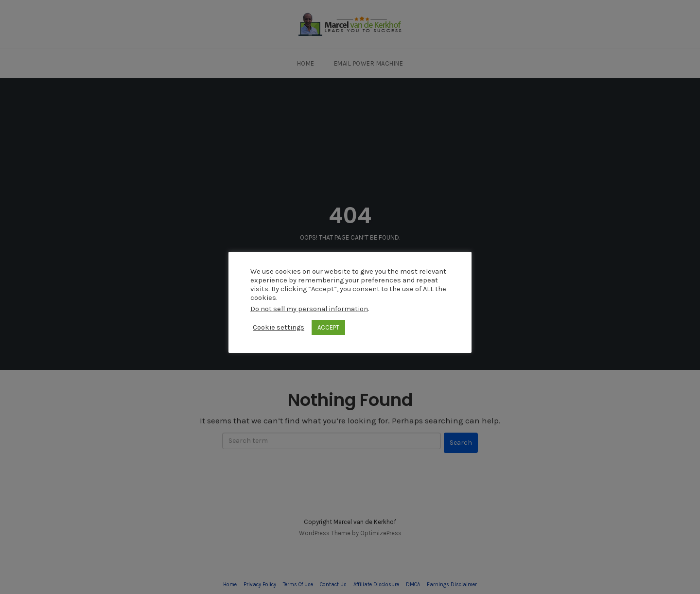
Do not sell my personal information (309, 309)
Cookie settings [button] (279, 327)
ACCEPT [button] (328, 327)
